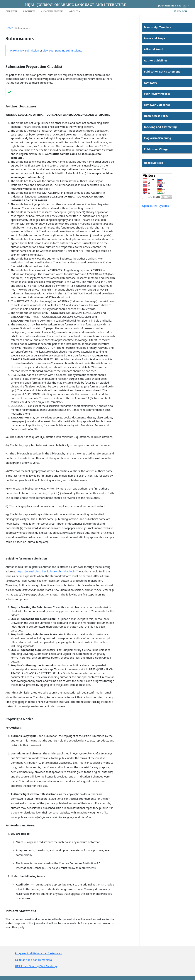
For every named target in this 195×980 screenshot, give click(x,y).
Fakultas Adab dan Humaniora (34, 960)
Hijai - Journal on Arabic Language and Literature (76, 5)
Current (11, 11)
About (74, 11)
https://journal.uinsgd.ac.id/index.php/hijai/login (46, 571)
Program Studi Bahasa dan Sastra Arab (39, 953)
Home (9, 28)
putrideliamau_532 (173, 6)
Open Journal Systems (156, 206)
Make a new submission (24, 50)
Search (181, 11)
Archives (29, 11)
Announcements (52, 11)
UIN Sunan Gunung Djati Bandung (36, 966)
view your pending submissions (62, 50)
